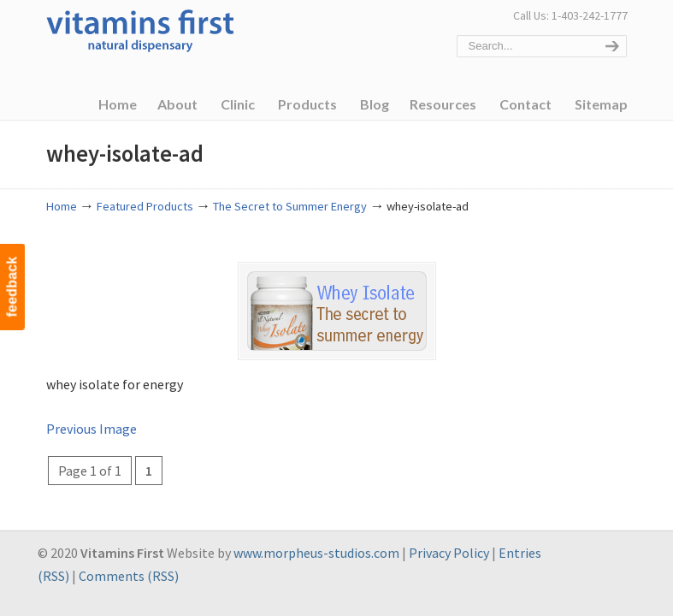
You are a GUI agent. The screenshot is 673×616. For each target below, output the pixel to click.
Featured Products (145, 206)
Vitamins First (140, 29)
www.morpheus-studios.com (316, 553)
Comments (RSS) (129, 576)
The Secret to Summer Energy (290, 206)
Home (62, 206)
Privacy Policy (449, 553)
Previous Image (92, 429)
